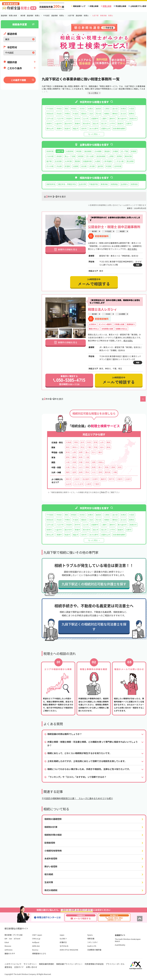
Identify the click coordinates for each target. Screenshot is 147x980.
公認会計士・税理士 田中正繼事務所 (114, 227)
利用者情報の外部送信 (94, 964)
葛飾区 (132, 114)
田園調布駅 (87, 161)
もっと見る (93, 134)
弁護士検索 (94, 6)
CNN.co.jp (36, 939)
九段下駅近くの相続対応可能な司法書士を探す (94, 627)
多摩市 (49, 123)
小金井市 (58, 123)
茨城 (95, 447)
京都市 (120, 479)
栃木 (102, 447)
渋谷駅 (59, 166)
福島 (108, 442)
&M (6, 939)
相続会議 (91, 939)
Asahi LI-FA (92, 946)
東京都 (94, 231)
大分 (94, 472)
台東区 (90, 109)
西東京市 (133, 119)
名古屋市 (86, 479)
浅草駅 (119, 156)
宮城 (95, 442)
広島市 (128, 479)
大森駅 (97, 161)
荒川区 (99, 114)
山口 (81, 467)
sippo (62, 935)
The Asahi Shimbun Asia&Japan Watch (128, 940)
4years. (90, 935)
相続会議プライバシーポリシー (69, 964)
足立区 (123, 114)
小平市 (112, 123)
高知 (120, 467)
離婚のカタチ (10, 953)
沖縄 (115, 472)
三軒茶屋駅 (108, 161)
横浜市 (69, 479)
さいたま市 (79, 484)
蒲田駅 (77, 161)
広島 (68, 467)
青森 (76, 442)
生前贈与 (124, 184)
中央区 (59, 109)
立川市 (86, 119)
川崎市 (89, 484)
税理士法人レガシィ (102, 309)
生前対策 (82, 184)
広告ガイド (19, 967)
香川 (100, 467)
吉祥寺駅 (118, 166)
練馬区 (115, 114)
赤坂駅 (59, 156)
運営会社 (8, 967)
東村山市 (50, 128)
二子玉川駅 (119, 161)
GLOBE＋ (63, 939)
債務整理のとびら (39, 953)
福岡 (68, 472)
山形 (102, 442)
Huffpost (36, 942)
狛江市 (104, 123)
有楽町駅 (50, 151)
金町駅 (100, 166)
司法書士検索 (121, 6)
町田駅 (109, 166)
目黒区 (123, 109)
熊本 (87, 472)
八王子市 (60, 119)
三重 (87, 457)
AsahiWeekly (120, 945)
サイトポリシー (30, 964)
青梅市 (77, 123)
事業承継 (104, 184)
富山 (87, 452)
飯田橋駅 (88, 151)
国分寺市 (68, 123)
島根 (94, 467)
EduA (7, 942)
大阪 (68, 462)
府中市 (77, 119)
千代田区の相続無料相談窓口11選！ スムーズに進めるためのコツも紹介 (77, 798)
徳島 (107, 467)
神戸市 (112, 479)
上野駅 (111, 156)
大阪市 (77, 479)
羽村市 (84, 128)
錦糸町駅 (128, 156)
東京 (68, 447)
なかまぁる (64, 946)
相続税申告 (51, 184)
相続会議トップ (79, 6)
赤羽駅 (92, 166)
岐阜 (81, 457)
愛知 (68, 457)
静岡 (74, 457)
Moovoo (8, 946)
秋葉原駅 (70, 151)
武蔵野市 (95, 119)
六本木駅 (50, 156)
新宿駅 (81, 156)
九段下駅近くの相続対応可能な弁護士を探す (94, 584)
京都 (81, 462)
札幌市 (95, 479)
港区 (66, 109)
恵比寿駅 (130, 161)
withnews (8, 950)
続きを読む (132, 249)
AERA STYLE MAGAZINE (69, 950)
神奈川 (75, 447)
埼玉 (83, 447)
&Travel (17, 939)
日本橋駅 (98, 151)
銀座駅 (107, 151)
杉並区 (76, 114)
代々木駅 (50, 166)
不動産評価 (93, 184)
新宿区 (74, 109)
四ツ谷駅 (90, 156)
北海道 (69, 442)
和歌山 (101, 462)
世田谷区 (50, 114)
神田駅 (79, 151)
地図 (138, 265)
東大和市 (87, 123)
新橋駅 (134, 151)
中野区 (67, 114)
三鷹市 (104, 119)
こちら (103, 492)
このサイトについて (13, 964)
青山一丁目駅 (70, 156)
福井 (100, 452)
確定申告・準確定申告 (67, 184)
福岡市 (103, 479)
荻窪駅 (67, 166)
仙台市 (69, 484)
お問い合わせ (31, 967)
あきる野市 (94, 128)
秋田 (89, 442)
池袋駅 (76, 166)
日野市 (129, 123)
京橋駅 (115, 151)
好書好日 (63, 942)
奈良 (87, 462)
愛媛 (113, 467)
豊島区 (84, 114)
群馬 (108, 447)
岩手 (83, 442)
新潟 (68, 452)
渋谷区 (59, 114)
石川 (94, 452)
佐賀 (74, 472)
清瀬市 (59, 128)
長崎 (81, 472)
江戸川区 (50, 119)
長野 (81, 452)
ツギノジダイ (92, 942)
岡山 (74, 467)
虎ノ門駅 (125, 151)
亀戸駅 (49, 161)
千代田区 (50, 109)
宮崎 (100, 472)
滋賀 (94, 462)
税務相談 (134, 184)
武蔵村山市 (106, 128)
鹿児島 (107, 472)
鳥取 (87, 467)
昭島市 (67, 128)
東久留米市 (122, 119)
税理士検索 (107, 6)
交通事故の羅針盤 (94, 950)
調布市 (112, 119)
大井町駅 (68, 161)
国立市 (96, 123)
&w (11, 939)
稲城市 (120, 123)
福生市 (76, 128)
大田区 (132, 109)
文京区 (82, 109)
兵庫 (74, 462)
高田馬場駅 (101, 156)
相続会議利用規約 (47, 964)
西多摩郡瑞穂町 (119, 128)
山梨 (74, 452)
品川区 (115, 109)
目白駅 (84, 166)
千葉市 (97, 484)
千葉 (89, 447)
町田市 (69, 119)
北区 (91, 114)
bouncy (35, 950)
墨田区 (99, 109)
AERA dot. (36, 946)
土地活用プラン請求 (138, 6)
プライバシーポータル (115, 964)
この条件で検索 (18, 80)
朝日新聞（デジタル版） (14, 935)
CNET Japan (37, 935)
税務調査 (114, 184)
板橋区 (107, 114)
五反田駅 (58, 161)
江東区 (107, 109)
